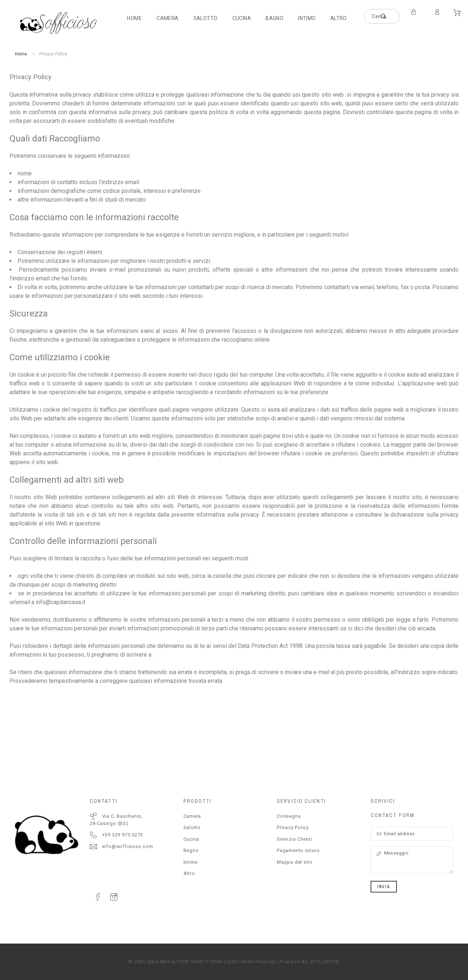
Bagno (191, 850)
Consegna (289, 816)
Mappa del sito (295, 862)
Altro (189, 873)
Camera (192, 816)
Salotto (192, 827)
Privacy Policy (293, 827)
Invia (384, 887)
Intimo (191, 862)
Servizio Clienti (294, 839)
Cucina (192, 839)
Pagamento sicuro (298, 850)
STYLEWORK (325, 962)
